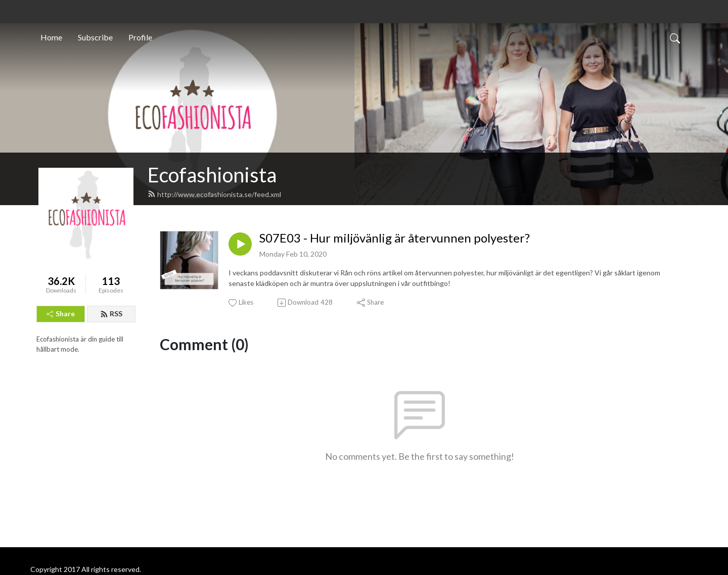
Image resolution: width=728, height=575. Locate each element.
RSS (111, 314)
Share (61, 314)
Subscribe (95, 37)
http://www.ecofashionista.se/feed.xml (214, 194)
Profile (140, 37)
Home (51, 37)
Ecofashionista (212, 175)
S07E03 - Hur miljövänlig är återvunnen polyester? (395, 238)
